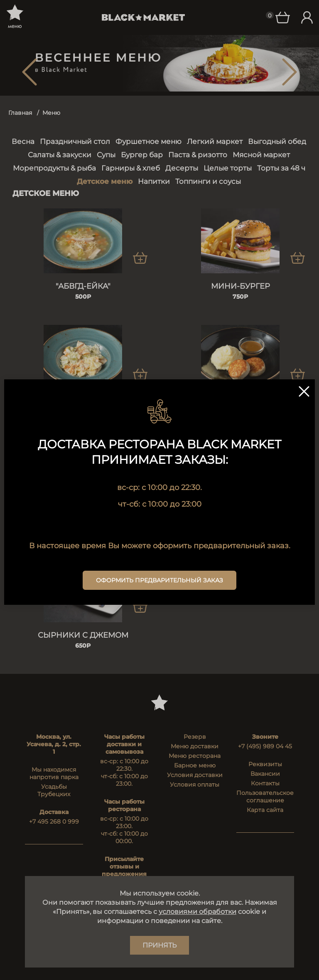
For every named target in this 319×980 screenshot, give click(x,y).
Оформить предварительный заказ (159, 580)
